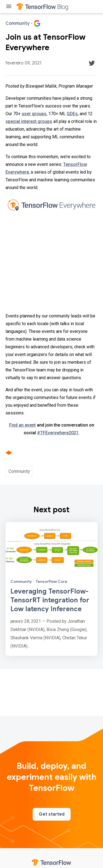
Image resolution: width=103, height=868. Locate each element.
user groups (34, 114)
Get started (52, 814)
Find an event (22, 425)
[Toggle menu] (9, 7)
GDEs (72, 114)
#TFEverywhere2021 (58, 433)
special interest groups (29, 121)
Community (19, 471)
